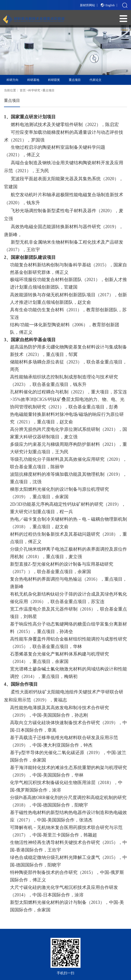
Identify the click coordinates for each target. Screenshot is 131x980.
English (110, 5)
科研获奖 (54, 80)
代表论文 (95, 80)
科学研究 (34, 90)
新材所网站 (87, 5)
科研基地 (33, 80)
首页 (23, 90)
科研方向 (12, 80)
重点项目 (75, 80)
